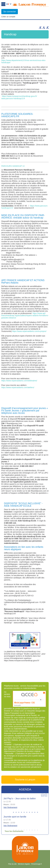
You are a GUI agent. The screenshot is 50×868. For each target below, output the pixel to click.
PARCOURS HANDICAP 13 (13, 166)
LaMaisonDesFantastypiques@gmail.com (21, 602)
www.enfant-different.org (24, 623)
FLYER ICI (29, 596)
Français (9, 4)
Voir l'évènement (10, 807)
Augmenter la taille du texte (40, 28)
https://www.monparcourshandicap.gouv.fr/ (19, 96)
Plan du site (12, 864)
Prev (43, 795)
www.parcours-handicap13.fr (13, 98)
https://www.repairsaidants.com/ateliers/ (18, 387)
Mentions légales (24, 864)
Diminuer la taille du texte (44, 28)
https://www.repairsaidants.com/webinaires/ (19, 381)
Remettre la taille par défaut (47, 28)
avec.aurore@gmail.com (14, 596)
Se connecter (10, 12)
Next (46, 795)
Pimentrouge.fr (37, 864)
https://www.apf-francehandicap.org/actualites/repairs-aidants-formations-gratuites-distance (25, 316)
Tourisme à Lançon (25, 780)
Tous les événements (14, 831)
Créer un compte (8, 17)
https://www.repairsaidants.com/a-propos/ (29, 331)
